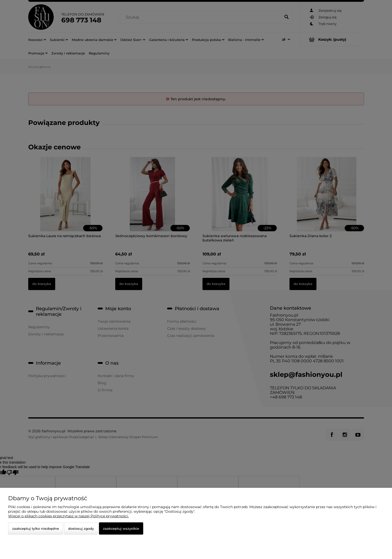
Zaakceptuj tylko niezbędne (36, 528)
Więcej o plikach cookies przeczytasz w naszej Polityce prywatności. (68, 516)
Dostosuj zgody (81, 528)
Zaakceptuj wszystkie (121, 528)
